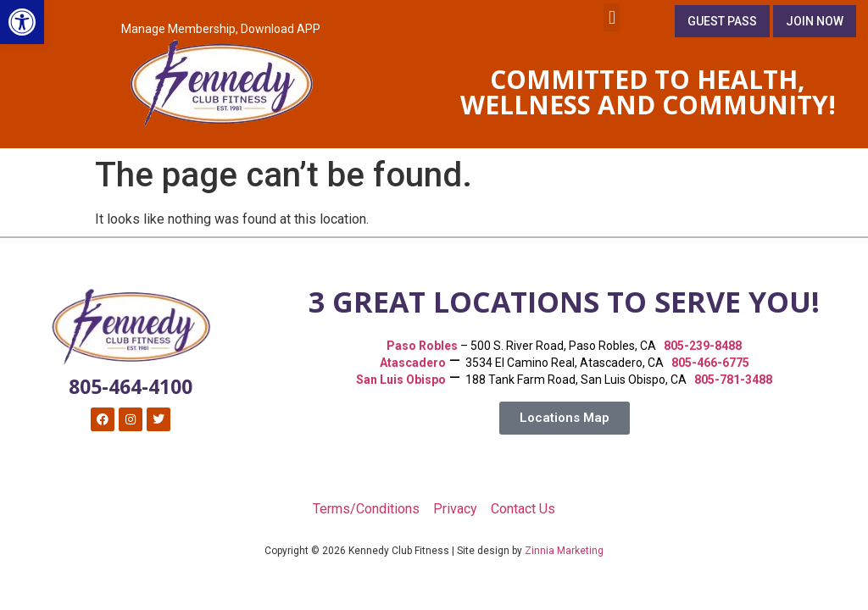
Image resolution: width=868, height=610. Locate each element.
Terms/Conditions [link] (366, 509)
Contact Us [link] (523, 509)
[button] (612, 17)
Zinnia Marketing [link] (564, 551)
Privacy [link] (455, 509)
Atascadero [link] (413, 363)
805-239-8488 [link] (703, 346)
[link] (22, 22)
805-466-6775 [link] (710, 363)
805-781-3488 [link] (733, 380)
